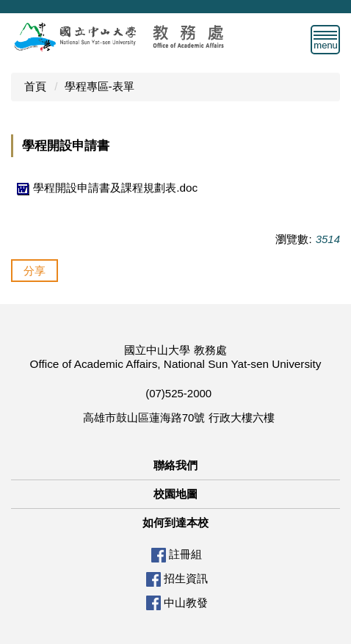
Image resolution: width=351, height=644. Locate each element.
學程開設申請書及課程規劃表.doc (105, 188)
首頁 (35, 86)
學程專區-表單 (99, 86)
